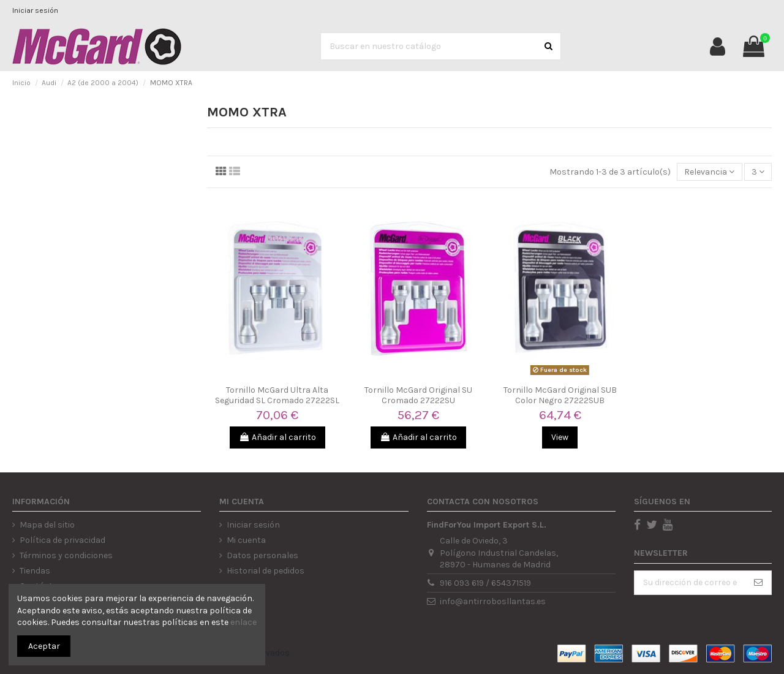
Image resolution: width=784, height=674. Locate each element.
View (560, 437)
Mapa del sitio (47, 525)
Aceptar (44, 646)
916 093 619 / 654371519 (485, 583)
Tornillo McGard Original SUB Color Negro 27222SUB (560, 395)
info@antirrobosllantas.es (493, 601)
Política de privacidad (62, 540)
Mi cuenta (246, 540)
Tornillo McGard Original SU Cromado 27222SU (418, 395)
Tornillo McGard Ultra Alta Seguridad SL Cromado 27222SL (277, 395)
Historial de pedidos (266, 571)
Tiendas (35, 571)
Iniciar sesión (35, 10)
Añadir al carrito (277, 437)
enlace (243, 622)
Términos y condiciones (66, 555)
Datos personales (262, 555)
